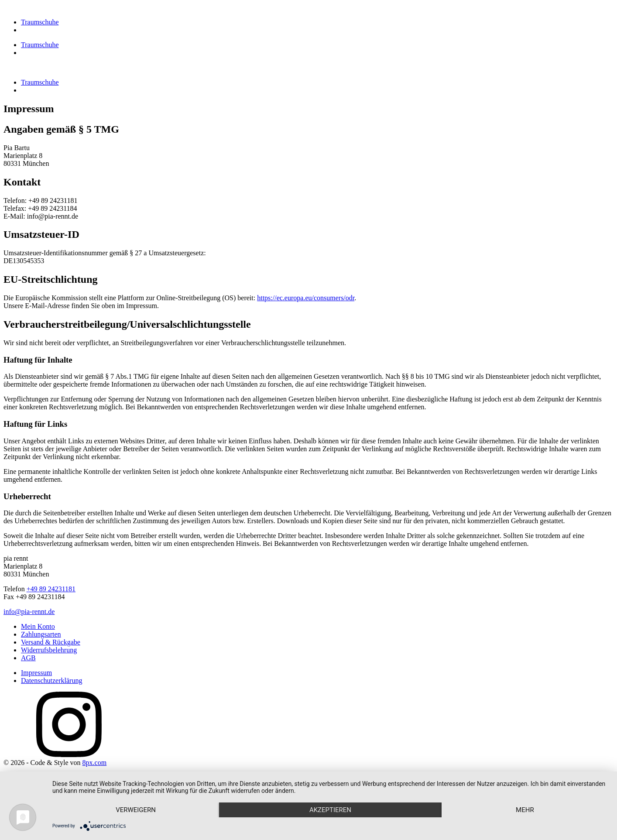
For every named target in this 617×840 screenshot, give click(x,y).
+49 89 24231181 (51, 589)
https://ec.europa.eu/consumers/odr (306, 298)
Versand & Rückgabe (51, 642)
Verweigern (136, 810)
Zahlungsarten (41, 634)
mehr (525, 810)
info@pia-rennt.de (29, 612)
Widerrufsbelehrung (49, 650)
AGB (28, 658)
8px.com (95, 763)
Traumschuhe (40, 22)
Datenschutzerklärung (51, 681)
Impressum (36, 673)
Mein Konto (38, 626)
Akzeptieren (330, 810)
